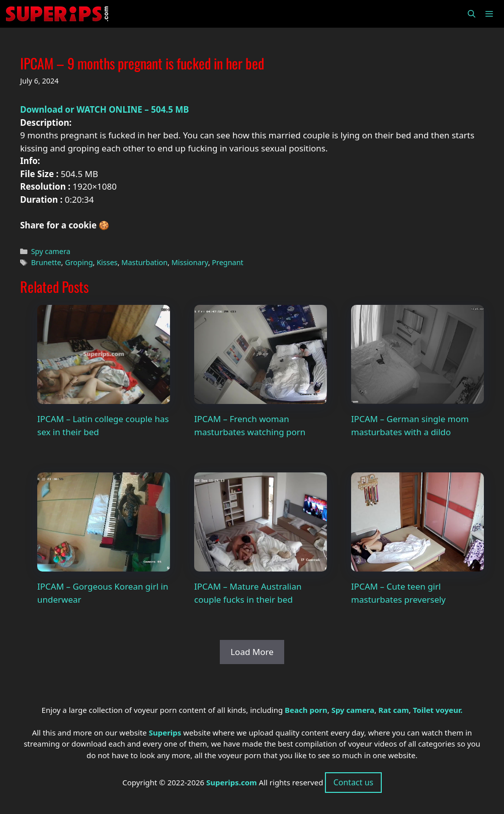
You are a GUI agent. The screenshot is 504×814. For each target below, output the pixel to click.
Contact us (354, 782)
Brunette (46, 262)
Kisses (107, 262)
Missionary (190, 262)
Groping (79, 262)
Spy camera (51, 251)
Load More (252, 652)
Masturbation (144, 262)
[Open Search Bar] (471, 14)
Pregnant (228, 262)
